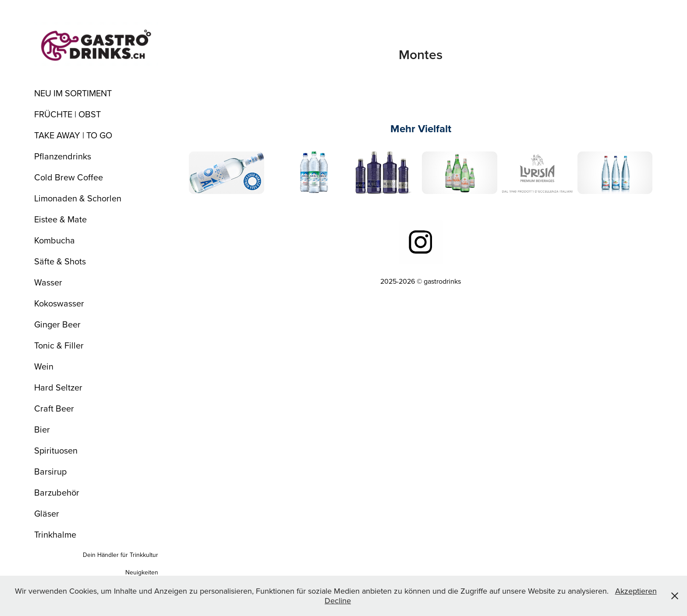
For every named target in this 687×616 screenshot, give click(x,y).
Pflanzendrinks (63, 156)
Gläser (47, 513)
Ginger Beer (57, 324)
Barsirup (50, 471)
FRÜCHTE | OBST (67, 114)
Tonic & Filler (59, 345)
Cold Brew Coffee (69, 177)
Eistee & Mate (60, 219)
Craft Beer (54, 408)
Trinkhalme (55, 534)
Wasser (48, 282)
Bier (42, 429)
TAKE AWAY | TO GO (73, 135)
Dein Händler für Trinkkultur (120, 555)
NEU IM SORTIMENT (73, 93)
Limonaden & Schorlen (78, 198)
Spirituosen (56, 450)
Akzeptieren (636, 591)
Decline (338, 600)
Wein (44, 366)
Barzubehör (57, 492)
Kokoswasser (59, 303)
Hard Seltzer (58, 387)
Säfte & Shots (60, 261)
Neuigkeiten (142, 572)
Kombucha (55, 240)
